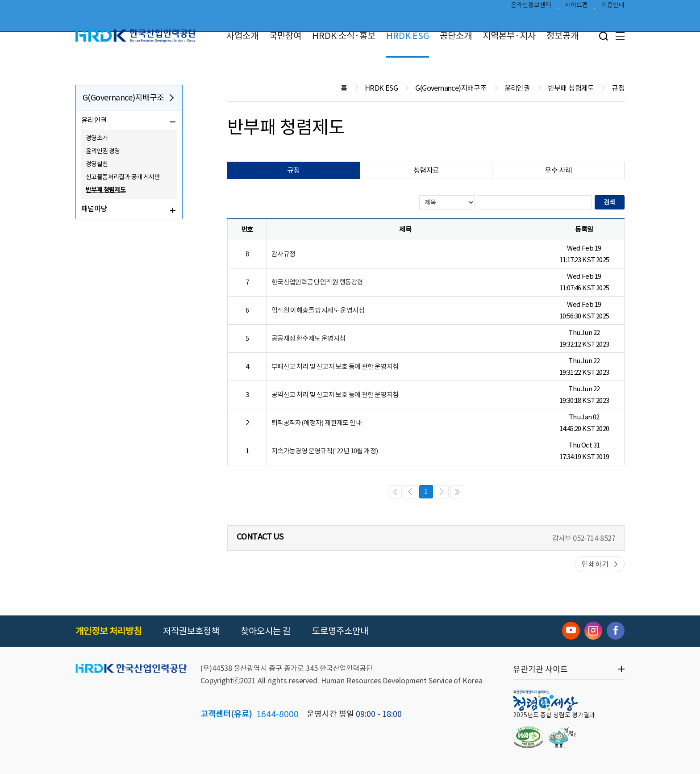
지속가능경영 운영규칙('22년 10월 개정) (325, 451)
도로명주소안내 (340, 631)
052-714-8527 (594, 538)
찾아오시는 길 (266, 631)
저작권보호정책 (191, 631)
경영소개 (97, 138)
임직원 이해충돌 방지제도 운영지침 (318, 310)
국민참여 (285, 36)
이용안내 (613, 7)
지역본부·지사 (509, 36)
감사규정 (283, 254)
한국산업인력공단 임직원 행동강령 (317, 282)
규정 (294, 170)
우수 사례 (558, 170)
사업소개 (242, 36)
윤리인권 (94, 120)
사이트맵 (576, 7)
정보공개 (562, 36)
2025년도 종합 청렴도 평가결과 (554, 715)
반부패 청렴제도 (106, 190)
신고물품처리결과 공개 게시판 (123, 177)
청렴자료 (426, 170)
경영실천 (97, 164)
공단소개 (456, 36)
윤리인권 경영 (103, 151)
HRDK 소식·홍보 (344, 36)
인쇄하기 (595, 564)
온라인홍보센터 (531, 7)
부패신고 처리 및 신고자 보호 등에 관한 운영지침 (335, 366)
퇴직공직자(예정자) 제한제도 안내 (317, 423)
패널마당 (94, 209)
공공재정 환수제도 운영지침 (308, 338)
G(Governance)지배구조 (123, 98)
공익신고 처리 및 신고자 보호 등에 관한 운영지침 (335, 395)
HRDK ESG (408, 36)
